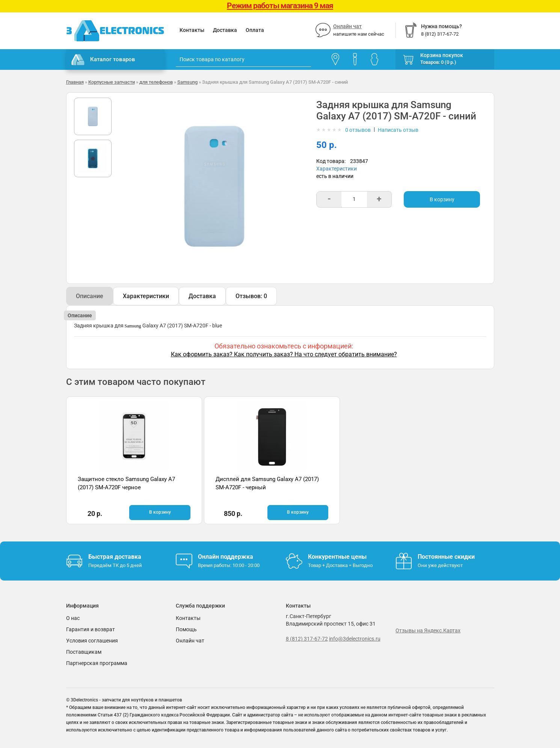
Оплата (255, 30)
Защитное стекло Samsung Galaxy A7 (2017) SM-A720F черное (113, 487)
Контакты (192, 30)
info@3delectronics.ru (355, 638)
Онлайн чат (347, 26)
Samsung (187, 82)
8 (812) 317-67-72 (307, 638)
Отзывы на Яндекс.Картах (428, 630)
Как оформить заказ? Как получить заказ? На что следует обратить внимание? (284, 354)
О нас (73, 618)
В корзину (442, 199)
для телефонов (156, 82)
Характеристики (337, 169)
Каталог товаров (103, 60)
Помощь (186, 629)
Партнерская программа (97, 663)
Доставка (225, 30)
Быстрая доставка (115, 556)
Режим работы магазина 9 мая (280, 6)
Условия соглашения (92, 640)
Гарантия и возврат (91, 629)
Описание (90, 296)
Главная (75, 82)
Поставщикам (84, 651)
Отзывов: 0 (251, 296)
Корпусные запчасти (112, 82)
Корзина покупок (442, 55)
